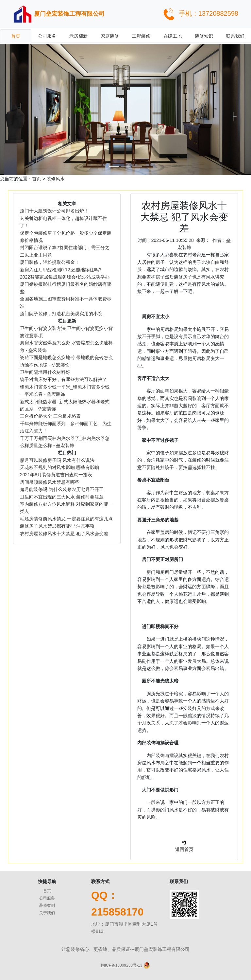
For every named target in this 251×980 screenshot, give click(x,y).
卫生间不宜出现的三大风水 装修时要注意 (62, 497)
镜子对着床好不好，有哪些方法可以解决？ (63, 379)
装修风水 (56, 179)
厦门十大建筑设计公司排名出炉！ (54, 211)
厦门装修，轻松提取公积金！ (50, 262)
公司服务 (47, 36)
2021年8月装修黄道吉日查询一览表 (56, 475)
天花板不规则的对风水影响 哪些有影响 (59, 467)
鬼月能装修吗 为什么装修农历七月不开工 (62, 489)
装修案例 (47, 905)
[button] (19, 110)
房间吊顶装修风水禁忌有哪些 (50, 482)
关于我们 (47, 913)
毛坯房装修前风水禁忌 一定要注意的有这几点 (66, 519)
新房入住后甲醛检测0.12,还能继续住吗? (61, 270)
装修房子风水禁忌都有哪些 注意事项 (62, 526)
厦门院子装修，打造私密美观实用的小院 (61, 314)
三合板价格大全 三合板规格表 (50, 416)
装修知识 (204, 36)
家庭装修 (110, 36)
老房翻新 (78, 36)
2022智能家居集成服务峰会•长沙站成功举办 (65, 277)
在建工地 (173, 36)
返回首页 (184, 849)
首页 (16, 36)
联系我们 (235, 36)
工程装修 (141, 36)
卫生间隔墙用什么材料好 (45, 372)
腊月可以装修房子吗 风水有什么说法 (57, 460)
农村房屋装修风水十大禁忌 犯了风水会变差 (64, 534)
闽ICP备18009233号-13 (122, 965)
